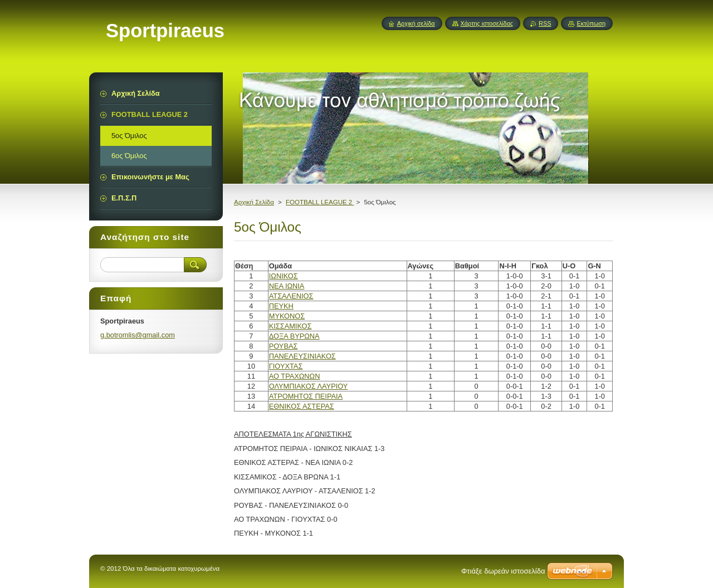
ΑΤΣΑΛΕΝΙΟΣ (291, 296)
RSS (545, 23)
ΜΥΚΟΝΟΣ (287, 316)
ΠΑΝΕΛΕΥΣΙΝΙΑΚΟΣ (302, 356)
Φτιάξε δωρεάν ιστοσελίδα (503, 571)
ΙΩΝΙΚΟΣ (284, 276)
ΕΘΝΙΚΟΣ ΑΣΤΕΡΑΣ (302, 406)
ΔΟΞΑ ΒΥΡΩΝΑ (294, 336)
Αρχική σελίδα (416, 23)
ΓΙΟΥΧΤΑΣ (286, 366)
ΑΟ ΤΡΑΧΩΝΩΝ (295, 376)
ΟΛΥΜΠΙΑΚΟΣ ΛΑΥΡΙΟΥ (309, 386)
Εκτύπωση (591, 23)
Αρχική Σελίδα (254, 202)
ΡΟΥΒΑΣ (284, 346)
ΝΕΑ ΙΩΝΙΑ (287, 286)
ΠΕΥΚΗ (281, 306)
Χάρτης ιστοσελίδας (487, 23)
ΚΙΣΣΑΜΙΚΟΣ (290, 326)
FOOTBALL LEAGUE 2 (320, 202)
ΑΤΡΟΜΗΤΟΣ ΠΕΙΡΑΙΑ (306, 396)
